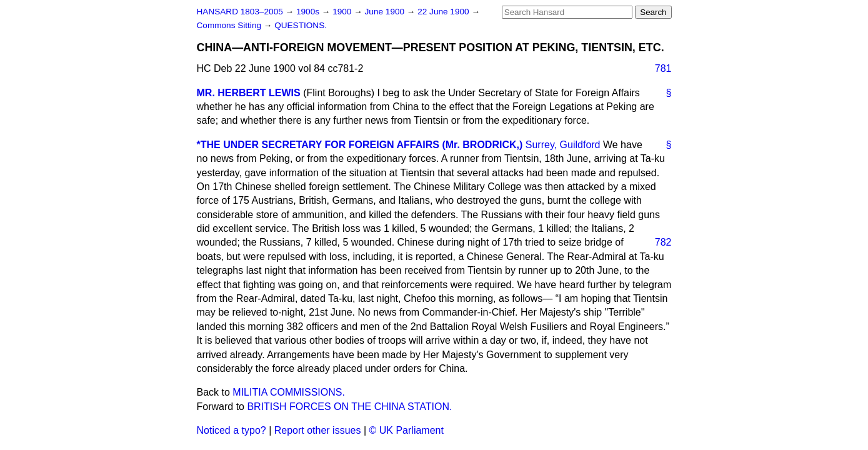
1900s (309, 12)
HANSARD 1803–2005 (240, 12)
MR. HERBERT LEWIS (249, 93)
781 (663, 68)
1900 (343, 12)
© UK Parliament (407, 430)
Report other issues (318, 430)
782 (663, 242)
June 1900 (386, 12)
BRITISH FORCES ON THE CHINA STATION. (349, 407)
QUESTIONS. (301, 25)
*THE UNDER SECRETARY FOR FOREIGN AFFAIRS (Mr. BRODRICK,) (360, 145)
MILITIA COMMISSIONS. (289, 392)
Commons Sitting (230, 25)
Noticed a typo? (232, 430)
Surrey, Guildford (563, 145)
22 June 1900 (444, 12)
